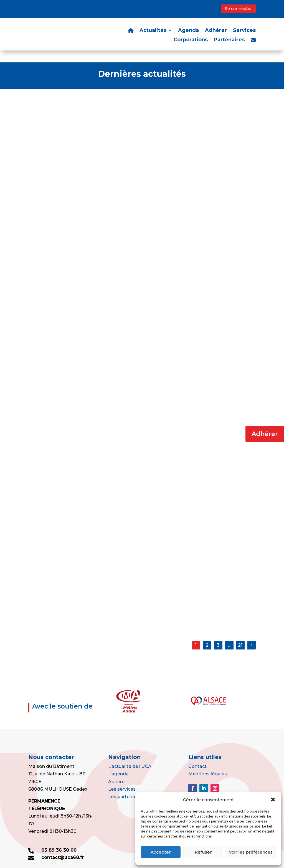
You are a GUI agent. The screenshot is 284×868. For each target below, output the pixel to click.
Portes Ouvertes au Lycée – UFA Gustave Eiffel (59, 164)
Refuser (203, 852)
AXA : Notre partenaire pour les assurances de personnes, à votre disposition (142, 167)
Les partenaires (126, 785)
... (229, 633)
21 (240, 633)
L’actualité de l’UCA (130, 754)
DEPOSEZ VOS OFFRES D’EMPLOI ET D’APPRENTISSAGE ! (215, 298)
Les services (122, 777)
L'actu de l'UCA (70, 178)
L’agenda (118, 762)
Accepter (161, 852)
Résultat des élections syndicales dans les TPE (64, 565)
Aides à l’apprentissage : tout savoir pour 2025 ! (219, 432)
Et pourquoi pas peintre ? (211, 161)
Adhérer (265, 434)
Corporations (191, 40)
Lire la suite (54, 206)
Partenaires (229, 40)
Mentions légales (208, 762)
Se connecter (238, 9)
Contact (197, 754)
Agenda (188, 31)
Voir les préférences (251, 852)
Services (244, 31)
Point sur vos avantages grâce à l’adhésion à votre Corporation (59, 301)
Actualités (153, 31)
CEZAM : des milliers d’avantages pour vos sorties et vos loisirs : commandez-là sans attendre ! (141, 304)
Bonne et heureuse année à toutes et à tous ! (216, 565)
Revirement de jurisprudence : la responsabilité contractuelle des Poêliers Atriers (137, 571)
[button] (273, 800)
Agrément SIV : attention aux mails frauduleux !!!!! (139, 432)
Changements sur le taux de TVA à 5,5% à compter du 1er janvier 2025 (60, 435)
